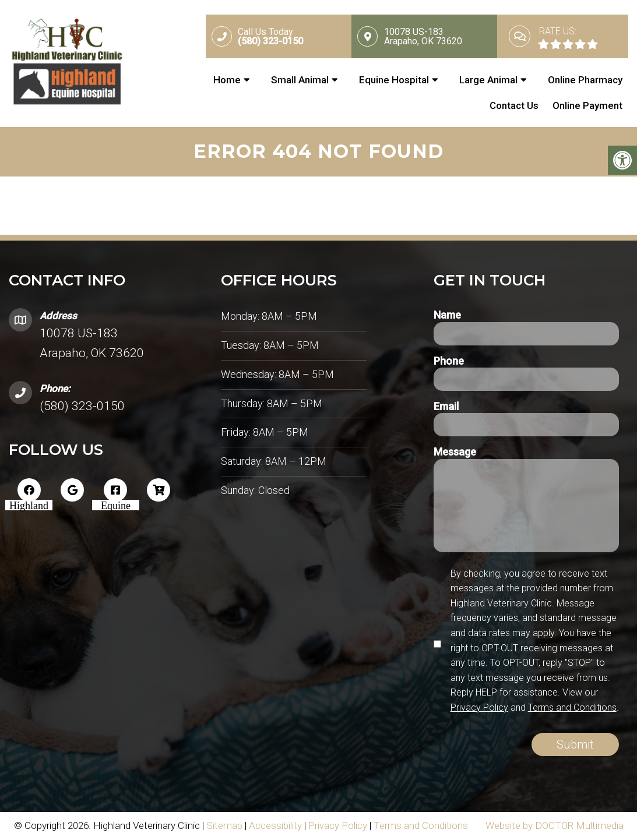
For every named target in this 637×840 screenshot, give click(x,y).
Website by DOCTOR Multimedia (555, 825)
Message (455, 452)
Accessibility (275, 825)
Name (447, 315)
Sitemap (224, 825)
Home (227, 80)
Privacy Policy (479, 707)
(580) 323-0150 (82, 406)
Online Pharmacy (585, 80)
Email (446, 406)
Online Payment (587, 105)
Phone (449, 361)
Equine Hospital (394, 80)
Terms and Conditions (572, 707)
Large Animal (488, 80)
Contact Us (514, 105)
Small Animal (300, 80)
